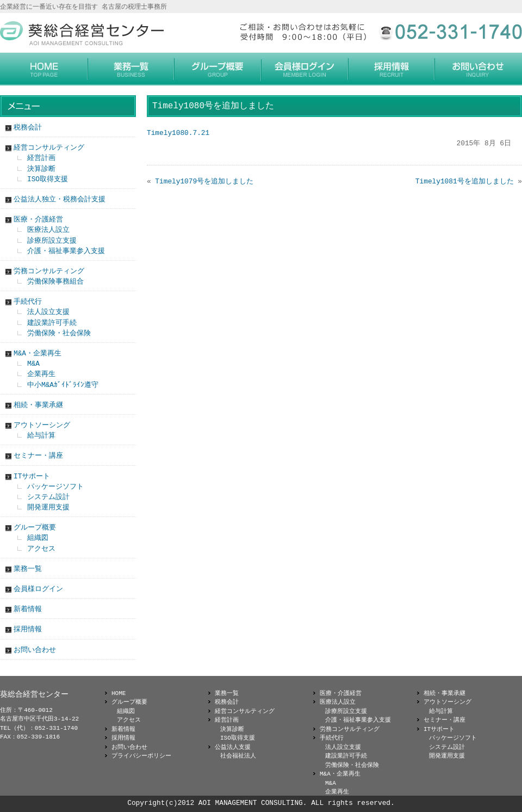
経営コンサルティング (49, 147)
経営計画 (41, 158)
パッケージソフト (55, 487)
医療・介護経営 (38, 219)
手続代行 (28, 302)
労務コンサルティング (49, 271)
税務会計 (28, 127)
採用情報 (28, 629)
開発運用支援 (48, 507)
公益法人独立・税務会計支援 (60, 199)
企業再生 (41, 374)
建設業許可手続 (52, 323)
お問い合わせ (35, 650)
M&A (33, 364)
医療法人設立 (48, 230)
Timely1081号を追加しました (465, 181)
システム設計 (48, 497)
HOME (119, 693)
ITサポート (32, 476)
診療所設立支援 (52, 241)
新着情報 (28, 609)
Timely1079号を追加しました (204, 181)
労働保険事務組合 (55, 281)
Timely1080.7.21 (178, 133)
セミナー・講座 (38, 456)
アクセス (41, 549)
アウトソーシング (42, 425)
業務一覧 (28, 569)
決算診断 (41, 169)
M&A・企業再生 (38, 353)
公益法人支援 (233, 747)
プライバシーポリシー (141, 756)
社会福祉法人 (238, 756)
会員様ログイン (38, 589)
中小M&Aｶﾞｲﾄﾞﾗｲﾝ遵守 (63, 385)
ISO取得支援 (48, 179)
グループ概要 (35, 527)
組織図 (38, 538)
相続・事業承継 (38, 405)
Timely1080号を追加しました (213, 106)
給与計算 (41, 435)
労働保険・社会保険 (59, 333)
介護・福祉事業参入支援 (66, 251)
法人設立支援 (48, 312)
